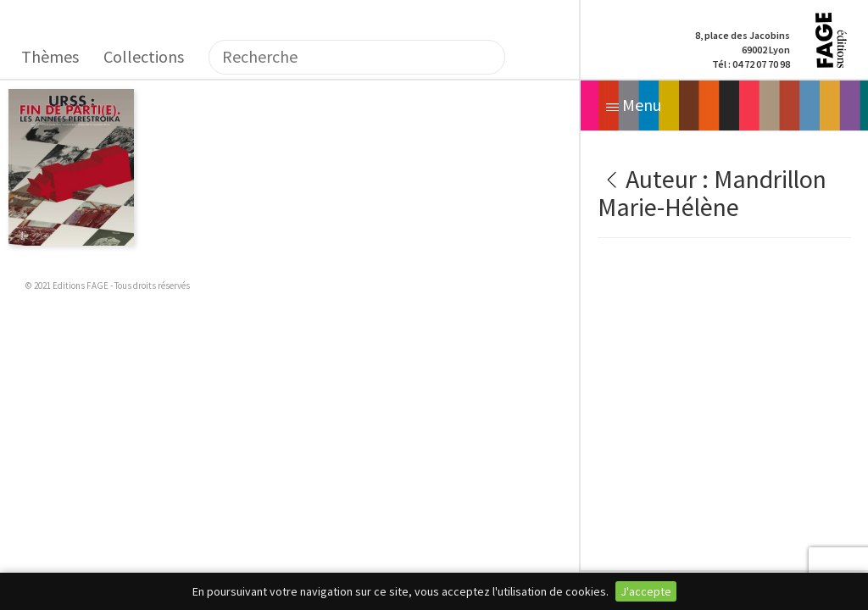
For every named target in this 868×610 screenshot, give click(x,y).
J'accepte (646, 591)
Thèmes (50, 56)
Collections (144, 56)
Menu (634, 105)
